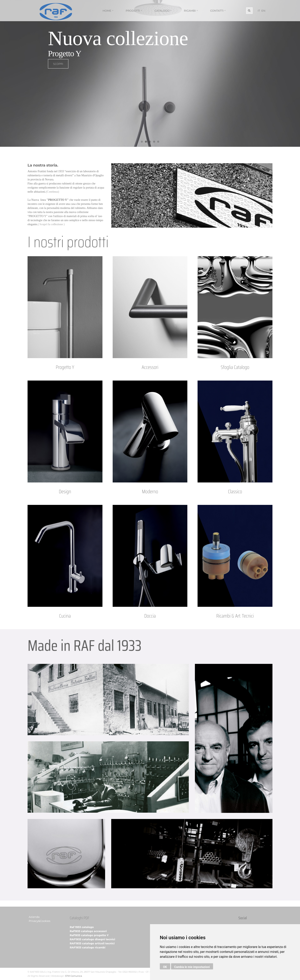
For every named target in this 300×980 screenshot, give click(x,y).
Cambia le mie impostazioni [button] (192, 967)
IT (259, 11)
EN (263, 11)
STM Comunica (74, 976)
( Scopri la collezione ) (51, 224)
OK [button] (165, 967)
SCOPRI (35, 69)
